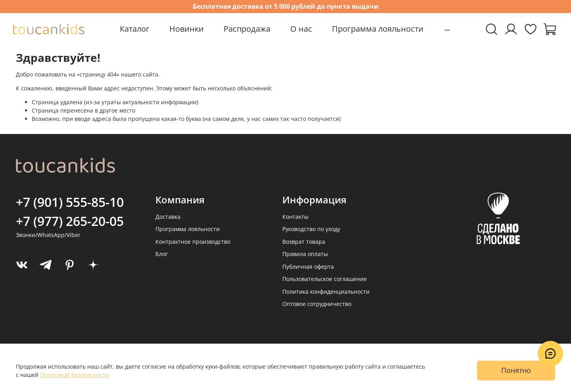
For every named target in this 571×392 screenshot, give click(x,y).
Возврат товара (304, 242)
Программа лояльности (378, 29)
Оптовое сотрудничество (317, 304)
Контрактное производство (193, 242)
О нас (301, 29)
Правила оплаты (305, 254)
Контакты (295, 217)
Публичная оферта (308, 267)
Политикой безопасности (75, 375)
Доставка (168, 217)
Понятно (516, 370)
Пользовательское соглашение (325, 279)
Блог (162, 254)
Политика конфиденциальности (326, 292)
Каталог (135, 29)
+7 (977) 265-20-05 (70, 221)
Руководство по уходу (311, 229)
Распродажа (247, 29)
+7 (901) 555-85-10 (70, 202)
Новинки (187, 29)
